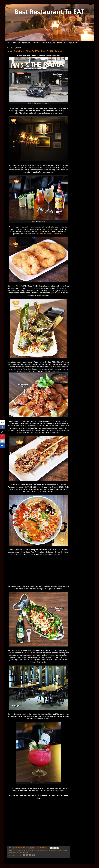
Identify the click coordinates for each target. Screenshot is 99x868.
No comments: (42, 848)
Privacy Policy (61, 43)
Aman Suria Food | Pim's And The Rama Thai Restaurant (35, 51)
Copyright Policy (73, 43)
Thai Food (19, 853)
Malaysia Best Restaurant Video (21, 43)
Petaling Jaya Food (46, 851)
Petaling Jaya (35, 851)
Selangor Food (63, 851)
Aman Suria (16, 851)
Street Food (12, 853)
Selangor (55, 851)
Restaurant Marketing (48, 43)
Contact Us (36, 43)
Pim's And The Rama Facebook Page (49, 234)
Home (8, 43)
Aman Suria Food (26, 851)
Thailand (25, 853)
